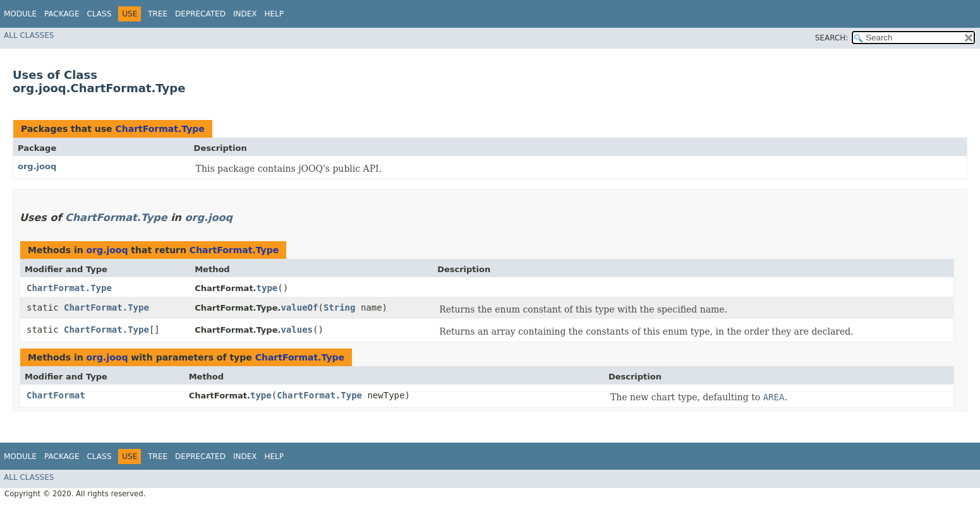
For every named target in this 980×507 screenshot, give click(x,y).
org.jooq (37, 166)
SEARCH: (832, 38)
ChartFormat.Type (160, 129)
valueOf (299, 307)
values (297, 330)
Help (274, 14)
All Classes (29, 35)
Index (245, 14)
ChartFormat (56, 395)
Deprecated (200, 14)
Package (62, 14)
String (340, 307)
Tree (158, 14)
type (267, 288)
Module (20, 14)
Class (99, 14)
